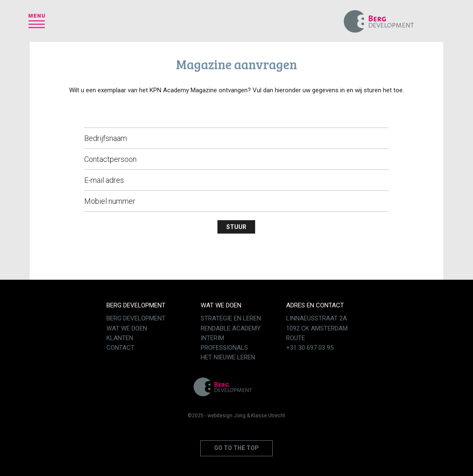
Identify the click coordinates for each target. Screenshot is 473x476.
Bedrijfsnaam (106, 138)
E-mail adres (104, 180)
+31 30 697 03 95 (310, 348)
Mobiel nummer (110, 201)
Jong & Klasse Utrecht (260, 416)
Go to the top (236, 448)
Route (296, 338)
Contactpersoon (110, 159)
